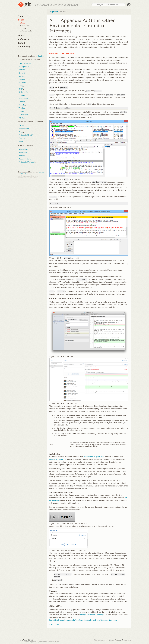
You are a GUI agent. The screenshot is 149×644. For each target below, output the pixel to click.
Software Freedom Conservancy (119, 640)
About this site (28, 640)
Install (22, 43)
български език (25, 67)
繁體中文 (22, 141)
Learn (21, 20)
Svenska (22, 105)
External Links (26, 31)
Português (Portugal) (27, 162)
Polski (21, 132)
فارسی (21, 76)
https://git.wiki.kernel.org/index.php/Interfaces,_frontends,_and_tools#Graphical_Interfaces (83, 620)
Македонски (24, 129)
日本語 (21, 86)
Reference (24, 39)
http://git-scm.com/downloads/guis (93, 615)
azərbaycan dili (25, 63)
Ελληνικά (22, 83)
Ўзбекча (22, 138)
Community (24, 47)
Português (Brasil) (26, 135)
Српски (22, 102)
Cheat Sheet (25, 26)
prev (51, 624)
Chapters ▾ (53, 12)
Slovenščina (23, 99)
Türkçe (21, 111)
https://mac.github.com (58, 459)
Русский (22, 95)
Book (23, 23)
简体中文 (22, 118)
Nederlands (23, 92)
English (41, 56)
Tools (21, 36)
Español (22, 73)
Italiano (22, 156)
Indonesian (23, 153)
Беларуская (24, 149)
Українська (23, 114)
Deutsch (22, 70)
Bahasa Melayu (25, 159)
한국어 (21, 89)
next (57, 624)
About (21, 16)
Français (22, 79)
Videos (23, 28)
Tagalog (22, 108)
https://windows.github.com (94, 457)
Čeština (22, 126)
